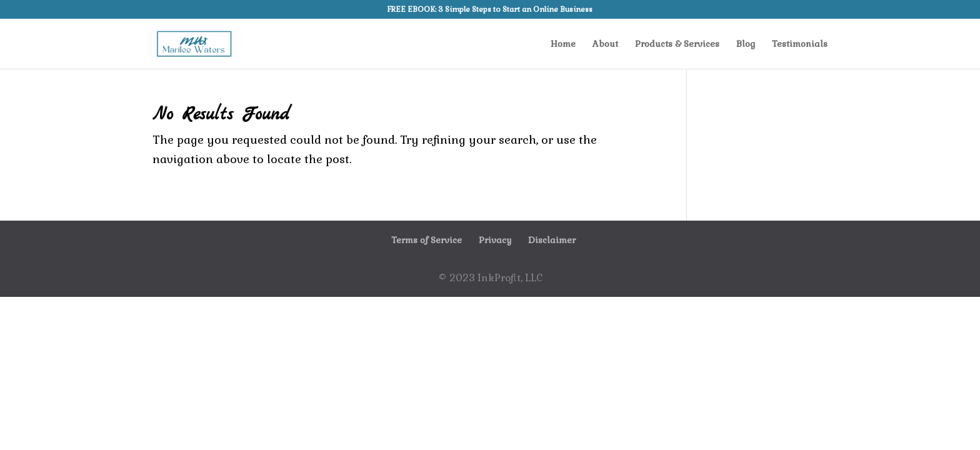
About (605, 44)
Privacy (495, 240)
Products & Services (677, 44)
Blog (746, 44)
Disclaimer (552, 240)
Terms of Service (427, 240)
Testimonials (800, 44)
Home (563, 44)
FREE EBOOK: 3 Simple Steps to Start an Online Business (490, 10)
